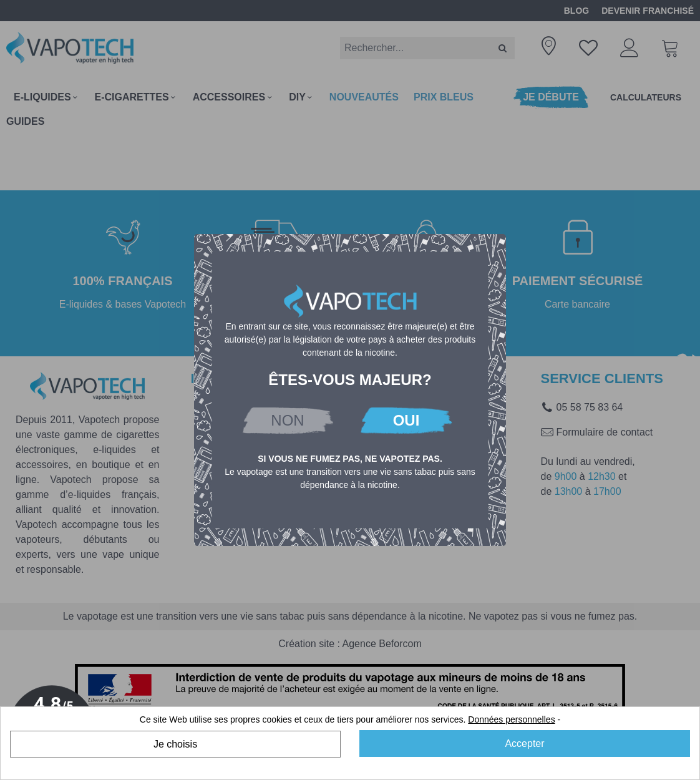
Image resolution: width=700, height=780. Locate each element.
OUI (406, 420)
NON (287, 420)
